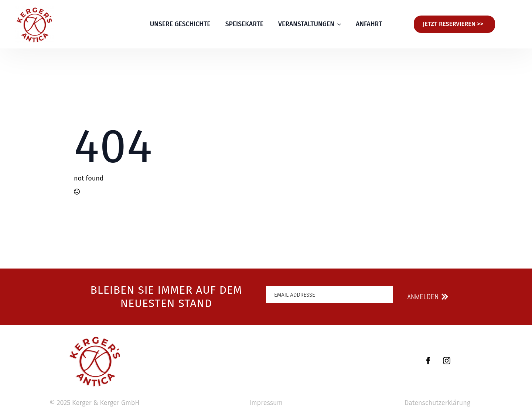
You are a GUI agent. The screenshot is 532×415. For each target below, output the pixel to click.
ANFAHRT (369, 24)
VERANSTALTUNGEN (306, 24)
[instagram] (447, 361)
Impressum (266, 403)
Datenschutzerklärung (437, 403)
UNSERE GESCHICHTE (180, 24)
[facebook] (428, 361)
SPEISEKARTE (244, 24)
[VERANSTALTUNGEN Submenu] (341, 24)
